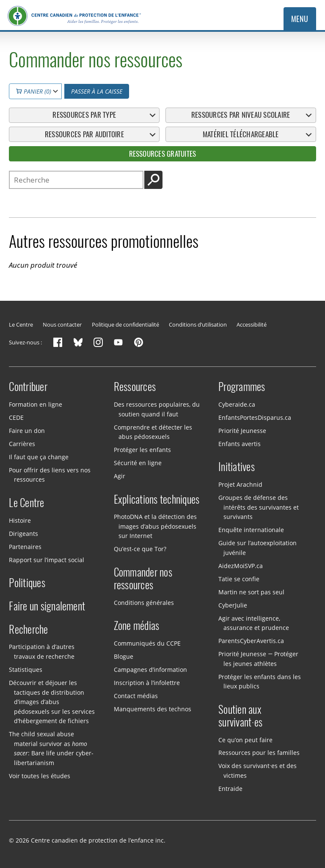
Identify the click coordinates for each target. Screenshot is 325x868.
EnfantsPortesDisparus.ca (255, 417)
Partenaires (25, 547)
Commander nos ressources (143, 579)
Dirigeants (23, 534)
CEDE (16, 417)
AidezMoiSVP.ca (241, 566)
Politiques (27, 583)
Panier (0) (34, 91)
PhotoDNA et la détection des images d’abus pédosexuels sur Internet (155, 526)
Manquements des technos (153, 709)
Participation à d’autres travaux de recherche (42, 652)
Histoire (20, 520)
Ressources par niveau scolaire (241, 115)
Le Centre (21, 324)
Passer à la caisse (97, 91)
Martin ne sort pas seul (251, 592)
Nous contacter (62, 324)
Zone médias (137, 626)
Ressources (135, 387)
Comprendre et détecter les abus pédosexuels (153, 432)
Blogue (124, 656)
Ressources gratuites (163, 154)
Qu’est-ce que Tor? (140, 549)
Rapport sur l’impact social (47, 560)
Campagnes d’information (150, 670)
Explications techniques (157, 499)
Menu (300, 19)
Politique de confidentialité (125, 324)
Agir (120, 476)
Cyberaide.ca (237, 404)
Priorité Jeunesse (242, 431)
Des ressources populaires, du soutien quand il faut (157, 409)
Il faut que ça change (39, 457)
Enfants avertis (240, 444)
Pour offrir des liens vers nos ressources (50, 475)
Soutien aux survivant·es (240, 716)
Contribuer (28, 387)
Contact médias (136, 696)
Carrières (22, 444)
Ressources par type (84, 115)
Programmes (242, 387)
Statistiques (26, 670)
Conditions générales (144, 602)
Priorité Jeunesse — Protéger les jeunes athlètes (258, 659)
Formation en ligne (36, 404)
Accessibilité (252, 324)
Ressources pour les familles (259, 753)
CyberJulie (233, 605)
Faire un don (27, 431)
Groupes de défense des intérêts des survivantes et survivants (258, 507)
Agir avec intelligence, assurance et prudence (253, 623)
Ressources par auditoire (84, 134)
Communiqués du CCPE (147, 643)
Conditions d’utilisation (198, 324)
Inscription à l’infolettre (147, 683)
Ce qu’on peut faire (245, 739)
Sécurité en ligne (138, 463)
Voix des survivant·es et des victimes (258, 771)
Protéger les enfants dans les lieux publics (260, 682)
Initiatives (237, 467)
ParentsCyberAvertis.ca (251, 641)
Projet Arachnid (240, 484)
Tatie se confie (239, 579)
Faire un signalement (47, 606)
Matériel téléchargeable (241, 134)
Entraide (230, 789)
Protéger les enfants (142, 450)
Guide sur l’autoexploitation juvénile (258, 548)
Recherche (28, 630)
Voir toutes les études (40, 776)
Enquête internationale (251, 530)
